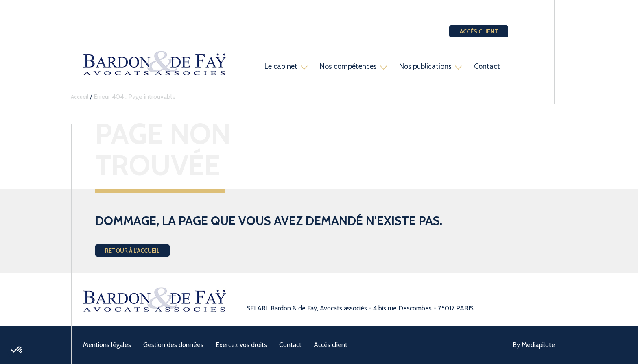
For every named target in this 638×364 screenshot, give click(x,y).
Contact (487, 66)
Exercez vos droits (241, 345)
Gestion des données (173, 345)
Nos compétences (348, 66)
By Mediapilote (534, 345)
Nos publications (425, 66)
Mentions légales (107, 345)
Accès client (479, 31)
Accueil (80, 97)
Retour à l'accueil (132, 251)
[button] (17, 350)
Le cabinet (281, 66)
